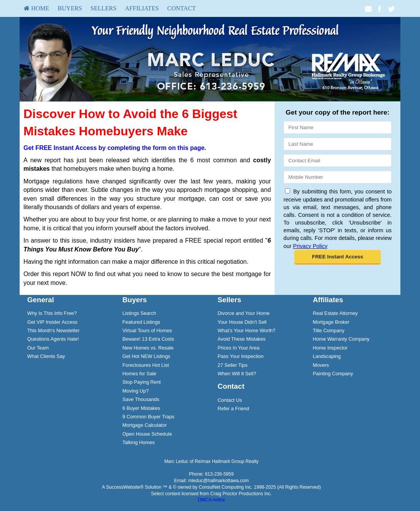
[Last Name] (337, 144)
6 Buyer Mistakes (141, 408)
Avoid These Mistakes (242, 339)
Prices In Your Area (239, 348)
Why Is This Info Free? (52, 313)
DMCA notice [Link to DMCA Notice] (212, 500)
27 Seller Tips (233, 365)
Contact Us (230, 400)
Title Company (328, 330)
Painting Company (333, 374)
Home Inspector (330, 348)
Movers (321, 365)
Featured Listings (141, 322)
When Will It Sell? (237, 374)
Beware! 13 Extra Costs (148, 339)
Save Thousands (141, 399)
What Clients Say (46, 356)
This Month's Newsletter (53, 330)
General (41, 300)
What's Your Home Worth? (247, 330)
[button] (337, 257)
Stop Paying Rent (142, 382)
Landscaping (327, 356)
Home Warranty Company (341, 339)
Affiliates (142, 8)
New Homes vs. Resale (148, 348)
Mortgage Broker (331, 322)
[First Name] (337, 127)
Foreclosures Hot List (146, 365)
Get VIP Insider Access (52, 322)
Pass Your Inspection (241, 356)
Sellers (103, 8)
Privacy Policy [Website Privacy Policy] (310, 246)
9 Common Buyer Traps (148, 417)
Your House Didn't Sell (242, 322)
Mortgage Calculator (144, 425)
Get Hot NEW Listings (146, 356)
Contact (182, 8)
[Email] (337, 161)
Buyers (70, 8)
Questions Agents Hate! (53, 339)
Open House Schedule (147, 434)
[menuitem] (37, 8)
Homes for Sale (139, 374)
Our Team (38, 348)
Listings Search (139, 313)
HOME (37, 8)
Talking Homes (138, 442)
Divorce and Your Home (244, 313)
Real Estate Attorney (335, 313)
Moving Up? (135, 391)
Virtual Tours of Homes (147, 330)
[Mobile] (337, 177)
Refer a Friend (233, 409)
